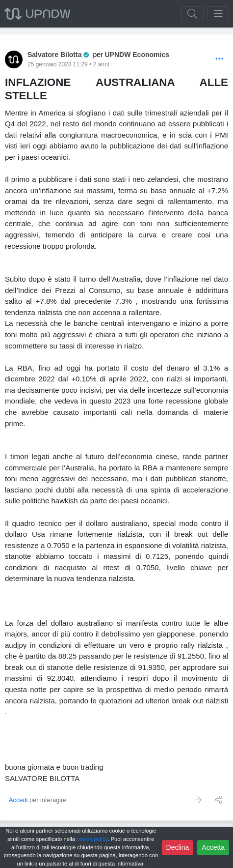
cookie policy (92, 839)
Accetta (213, 847)
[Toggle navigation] (218, 14)
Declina (178, 847)
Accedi (18, 800)
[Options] (220, 59)
